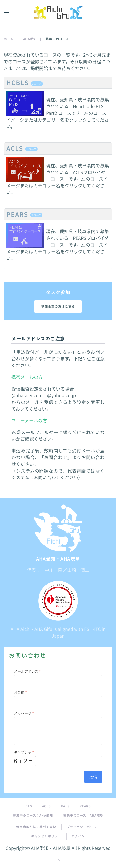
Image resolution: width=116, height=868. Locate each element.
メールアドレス (27, 671)
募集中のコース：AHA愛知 (33, 815)
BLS (29, 806)
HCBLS (25, 82)
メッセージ (24, 713)
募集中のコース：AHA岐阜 (83, 815)
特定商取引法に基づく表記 (36, 827)
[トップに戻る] (58, 12)
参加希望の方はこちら (58, 306)
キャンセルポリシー (46, 836)
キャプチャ (24, 752)
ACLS (22, 148)
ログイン (78, 836)
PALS (65, 806)
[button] (6, 12)
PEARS (24, 214)
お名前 (20, 693)
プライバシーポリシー (83, 827)
